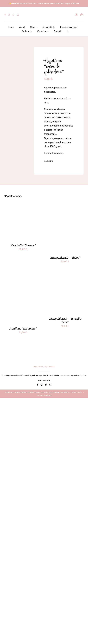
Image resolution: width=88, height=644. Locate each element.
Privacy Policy (77, 392)
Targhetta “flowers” (23, 245)
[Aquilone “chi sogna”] (23, 276)
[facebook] (5, 15)
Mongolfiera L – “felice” (65, 258)
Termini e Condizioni (44, 395)
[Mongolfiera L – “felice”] (65, 205)
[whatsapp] (14, 15)
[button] (68, 31)
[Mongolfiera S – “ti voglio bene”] (65, 276)
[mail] (18, 15)
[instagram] (9, 15)
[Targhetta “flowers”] (23, 205)
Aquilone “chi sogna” (23, 329)
